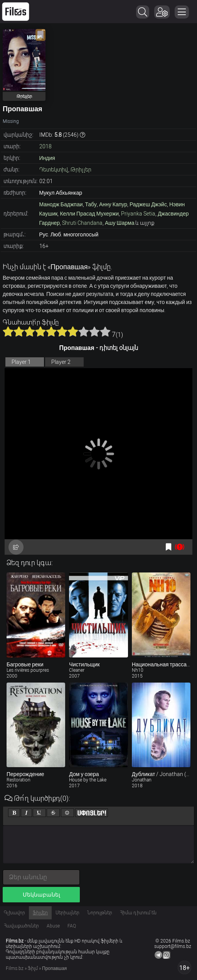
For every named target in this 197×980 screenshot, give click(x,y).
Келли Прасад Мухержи (89, 214)
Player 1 (21, 362)
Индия (47, 158)
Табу (91, 204)
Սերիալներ (67, 913)
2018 (45, 146)
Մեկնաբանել (41, 895)
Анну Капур (113, 204)
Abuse (53, 926)
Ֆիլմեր (40, 913)
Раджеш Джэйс (148, 204)
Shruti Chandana (82, 223)
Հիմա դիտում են (138, 913)
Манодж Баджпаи (61, 204)
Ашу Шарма (120, 223)
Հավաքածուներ (21, 926)
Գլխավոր (14, 913)
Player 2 (61, 362)
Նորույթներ (100, 913)
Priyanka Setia (138, 214)
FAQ (72, 926)
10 (105, 331)
